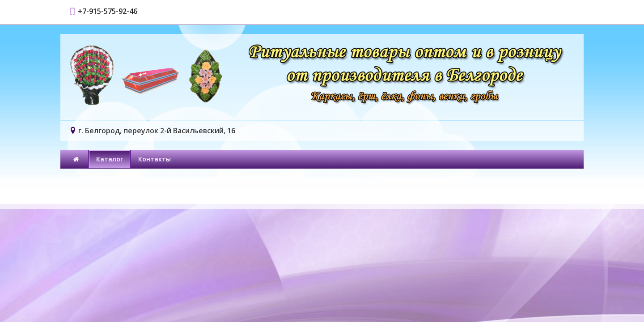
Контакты (155, 159)
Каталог (110, 159)
